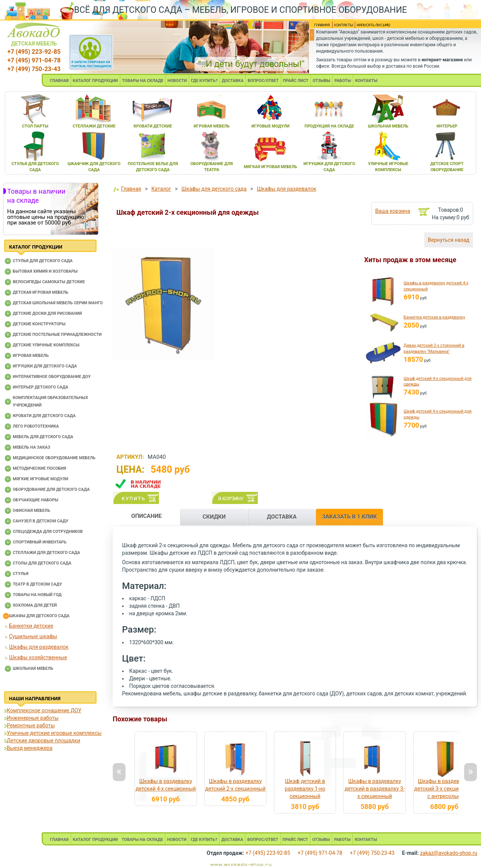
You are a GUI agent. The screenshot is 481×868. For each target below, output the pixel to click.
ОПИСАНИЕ (146, 516)
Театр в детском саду (37, 584)
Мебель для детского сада (43, 437)
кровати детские (153, 126)
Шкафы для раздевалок (39, 647)
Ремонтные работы (31, 725)
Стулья (21, 574)
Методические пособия (39, 468)
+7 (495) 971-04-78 (34, 60)
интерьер (447, 126)
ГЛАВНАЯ (59, 81)
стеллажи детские (94, 126)
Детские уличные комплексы (46, 345)
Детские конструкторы (39, 324)
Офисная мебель (32, 511)
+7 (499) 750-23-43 (34, 69)
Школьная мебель (33, 668)
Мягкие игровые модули (40, 479)
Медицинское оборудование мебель (54, 458)
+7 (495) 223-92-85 (34, 52)
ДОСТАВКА (233, 81)
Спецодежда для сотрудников (48, 532)
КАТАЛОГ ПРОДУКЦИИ (95, 81)
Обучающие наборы (36, 500)
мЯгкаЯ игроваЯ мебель (271, 167)
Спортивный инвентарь (40, 542)
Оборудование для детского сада (51, 489)
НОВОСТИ (177, 81)
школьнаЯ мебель (388, 126)
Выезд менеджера (29, 748)
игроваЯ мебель (212, 126)
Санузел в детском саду (41, 521)
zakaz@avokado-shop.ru (449, 853)
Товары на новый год (37, 595)
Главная (131, 189)
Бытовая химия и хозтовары (45, 271)
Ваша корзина (393, 211)
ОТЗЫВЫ (321, 81)
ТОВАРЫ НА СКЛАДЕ (143, 81)
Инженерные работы (33, 718)
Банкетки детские (31, 626)
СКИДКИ (214, 517)
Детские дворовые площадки (43, 741)
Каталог (161, 189)
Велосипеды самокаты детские (49, 282)
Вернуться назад (449, 240)
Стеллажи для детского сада (46, 553)
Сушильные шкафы (33, 636)
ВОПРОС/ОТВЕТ (263, 81)
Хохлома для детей (35, 605)
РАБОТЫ (343, 81)
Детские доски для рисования (47, 313)
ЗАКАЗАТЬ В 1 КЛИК (349, 517)
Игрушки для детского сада (45, 366)
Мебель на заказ (32, 447)
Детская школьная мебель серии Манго (58, 303)
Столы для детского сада (42, 563)
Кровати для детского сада (44, 416)
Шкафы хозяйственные (38, 657)
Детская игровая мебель (41, 292)
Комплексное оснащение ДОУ (44, 710)
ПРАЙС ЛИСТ (296, 81)
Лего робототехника (36, 426)
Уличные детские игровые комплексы (54, 733)
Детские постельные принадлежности (57, 335)
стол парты (35, 126)
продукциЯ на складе (329, 126)
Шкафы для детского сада (39, 616)
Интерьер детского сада (41, 387)
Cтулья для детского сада (43, 261)
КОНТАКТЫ (366, 81)
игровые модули (270, 126)
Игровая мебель (31, 356)
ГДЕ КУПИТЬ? (204, 81)
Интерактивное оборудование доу (52, 377)
